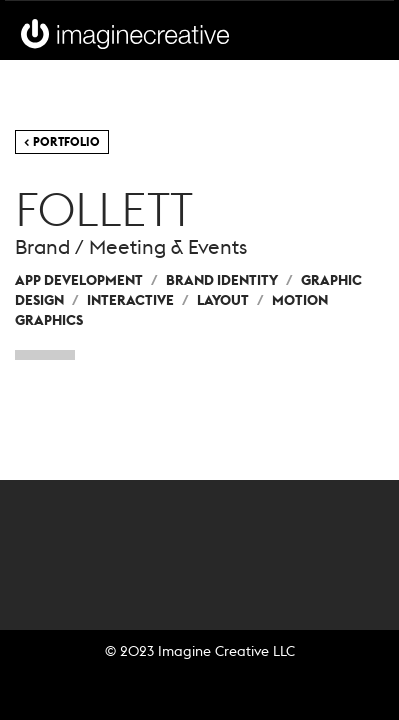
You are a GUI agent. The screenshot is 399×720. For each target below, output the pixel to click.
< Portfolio (62, 141)
